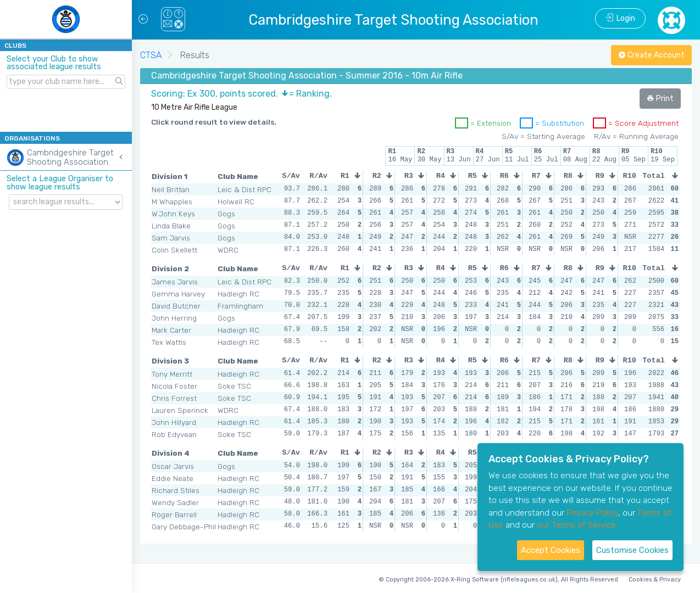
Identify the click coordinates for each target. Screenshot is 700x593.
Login (620, 18)
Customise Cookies (632, 550)
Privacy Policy (592, 513)
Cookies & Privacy (655, 580)
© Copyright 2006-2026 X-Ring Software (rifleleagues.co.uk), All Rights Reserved (498, 580)
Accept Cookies (551, 550)
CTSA (151, 55)
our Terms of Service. (577, 525)
